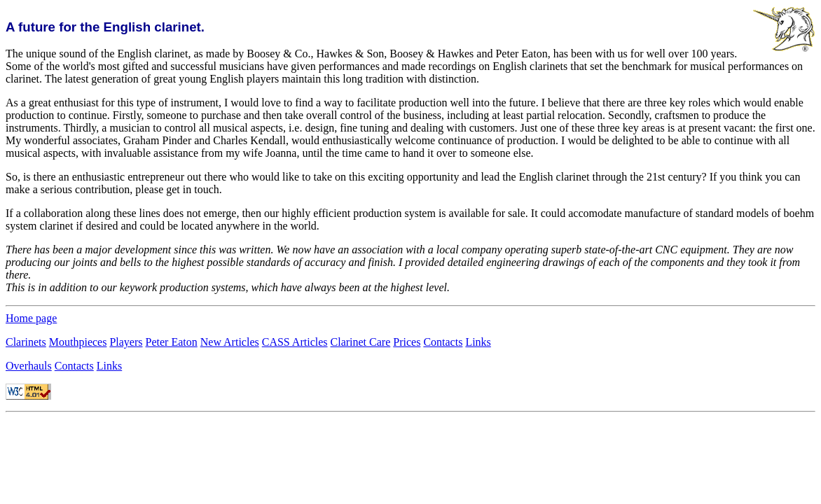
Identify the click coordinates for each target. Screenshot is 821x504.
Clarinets (26, 342)
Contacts (443, 342)
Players (126, 342)
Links (478, 342)
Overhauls (29, 366)
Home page (31, 318)
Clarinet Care (361, 342)
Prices (407, 342)
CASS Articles (295, 342)
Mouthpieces (78, 342)
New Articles (230, 342)
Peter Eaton (172, 342)
